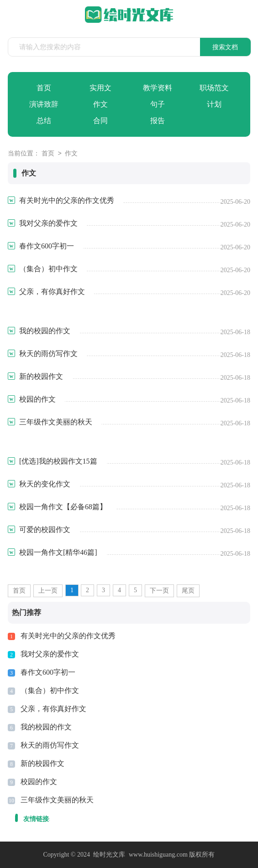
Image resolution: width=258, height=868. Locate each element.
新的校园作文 (42, 763)
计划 (214, 104)
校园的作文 (39, 782)
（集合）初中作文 (50, 690)
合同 (100, 121)
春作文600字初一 (48, 672)
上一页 (48, 591)
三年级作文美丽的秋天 (57, 800)
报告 (158, 121)
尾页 (188, 591)
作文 (100, 104)
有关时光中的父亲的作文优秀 (68, 636)
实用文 (100, 88)
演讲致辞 (44, 104)
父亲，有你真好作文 (53, 709)
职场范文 (214, 88)
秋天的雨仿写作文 (50, 745)
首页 (44, 88)
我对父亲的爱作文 (50, 654)
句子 (158, 104)
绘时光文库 (109, 855)
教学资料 (158, 88)
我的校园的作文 (46, 727)
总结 (44, 121)
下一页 (159, 591)
